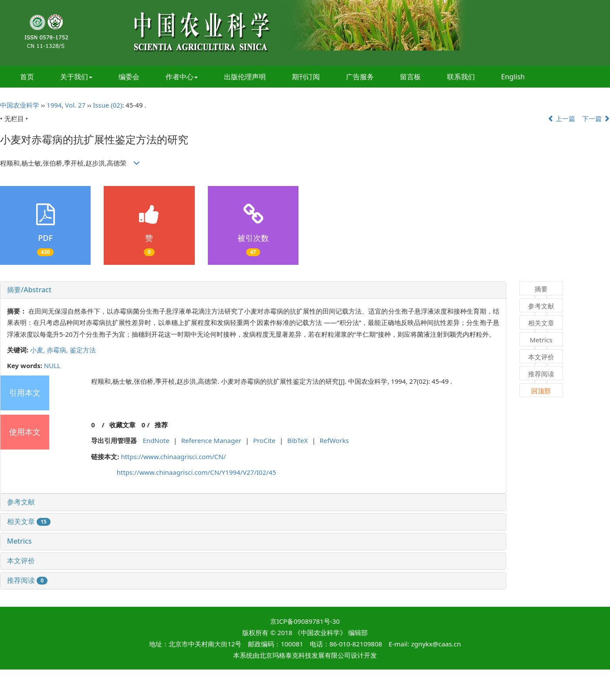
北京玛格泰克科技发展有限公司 (305, 655)
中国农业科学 (20, 105)
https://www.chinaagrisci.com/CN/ (173, 457)
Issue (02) (107, 105)
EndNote (156, 440)
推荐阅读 (27, 580)
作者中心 (182, 77)
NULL (52, 365)
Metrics (19, 541)
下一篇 (596, 118)
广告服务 (360, 77)
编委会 (129, 77)
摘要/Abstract (29, 290)
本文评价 (21, 561)
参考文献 (21, 502)
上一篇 (562, 118)
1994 (54, 105)
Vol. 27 (75, 105)
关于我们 (76, 77)
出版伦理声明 (245, 77)
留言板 (410, 77)
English (513, 77)
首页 (27, 77)
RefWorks (334, 440)
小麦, (38, 350)
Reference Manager (211, 440)
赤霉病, (58, 350)
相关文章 (29, 521)
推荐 (161, 425)
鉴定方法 (83, 350)
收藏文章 (122, 425)
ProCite (264, 440)
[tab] (253, 290)
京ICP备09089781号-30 (305, 621)
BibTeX (297, 440)
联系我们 (461, 77)
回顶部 (541, 391)
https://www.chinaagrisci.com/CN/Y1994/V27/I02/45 (197, 472)
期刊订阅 (306, 77)
